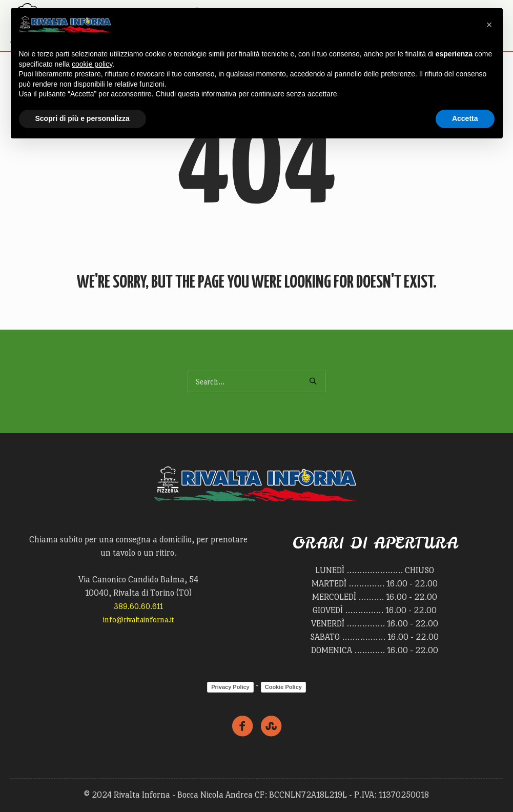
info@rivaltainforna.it (139, 620)
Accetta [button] (465, 118)
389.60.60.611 (138, 606)
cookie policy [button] (92, 64)
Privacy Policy (230, 687)
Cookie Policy (283, 687)
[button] (489, 25)
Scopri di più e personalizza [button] (83, 118)
